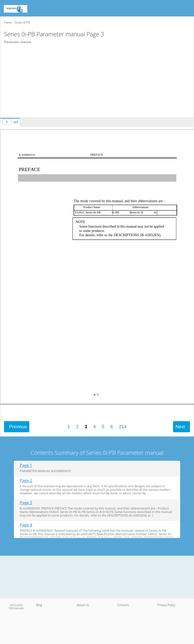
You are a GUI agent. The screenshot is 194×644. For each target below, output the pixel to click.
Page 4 (26, 525)
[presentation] (11, 121)
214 (123, 427)
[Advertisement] (95, 82)
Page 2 (26, 481)
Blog (39, 605)
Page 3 (26, 503)
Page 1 (26, 465)
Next (180, 427)
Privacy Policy (166, 605)
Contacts (123, 605)
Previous (18, 427)
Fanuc (8, 22)
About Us (83, 605)
